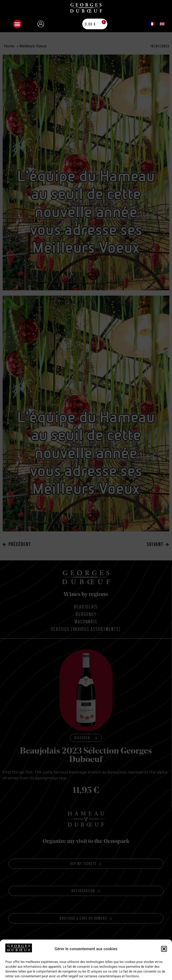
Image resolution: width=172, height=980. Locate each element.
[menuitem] (152, 24)
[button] (17, 24)
